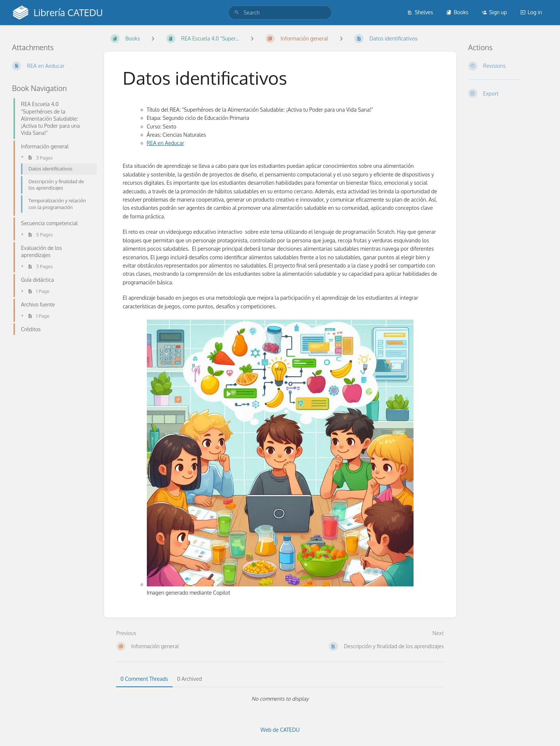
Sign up (494, 12)
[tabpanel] (280, 699)
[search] (280, 13)
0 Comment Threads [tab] (144, 679)
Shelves (420, 12)
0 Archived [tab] (190, 679)
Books (457, 12)
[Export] (508, 93)
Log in (531, 12)
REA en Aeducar (166, 143)
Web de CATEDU (280, 730)
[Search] (237, 13)
